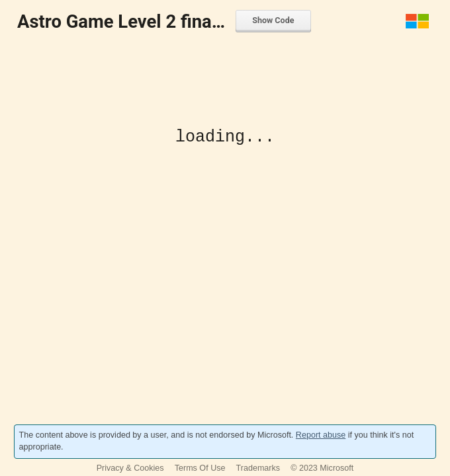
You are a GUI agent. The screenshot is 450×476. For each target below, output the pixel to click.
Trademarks (258, 468)
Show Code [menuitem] (273, 20)
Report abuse (321, 435)
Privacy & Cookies (130, 468)
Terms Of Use (200, 468)
